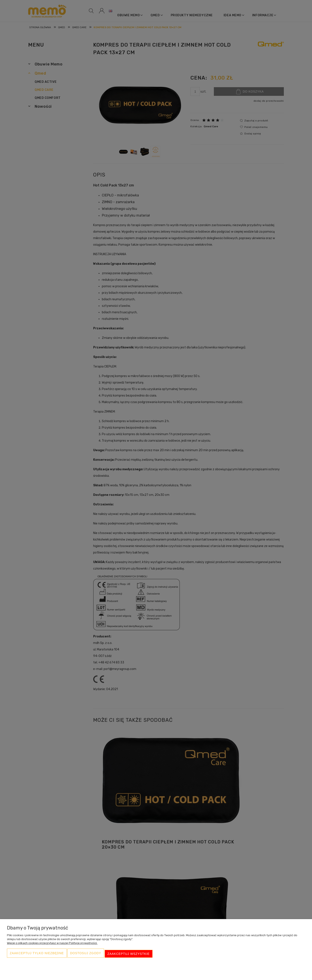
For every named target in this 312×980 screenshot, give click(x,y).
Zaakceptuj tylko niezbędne (37, 955)
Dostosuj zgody (86, 955)
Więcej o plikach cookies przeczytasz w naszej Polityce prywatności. (52, 946)
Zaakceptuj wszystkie (129, 955)
